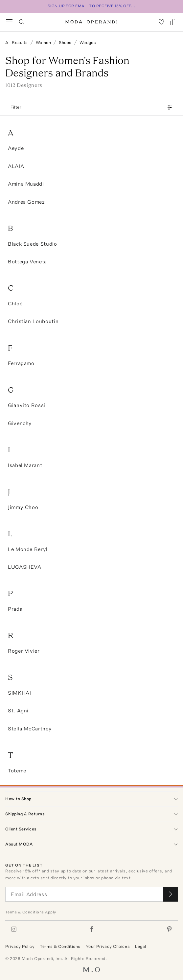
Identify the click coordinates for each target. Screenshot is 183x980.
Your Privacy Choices (108, 946)
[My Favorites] (161, 22)
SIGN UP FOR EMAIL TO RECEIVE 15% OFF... (92, 6)
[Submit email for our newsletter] (171, 894)
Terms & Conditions (60, 946)
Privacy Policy (20, 946)
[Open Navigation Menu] (9, 22)
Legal (141, 946)
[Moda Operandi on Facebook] (92, 929)
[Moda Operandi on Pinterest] (169, 929)
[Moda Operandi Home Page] (91, 22)
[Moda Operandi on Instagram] (14, 929)
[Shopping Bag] (174, 22)
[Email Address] (84, 894)
